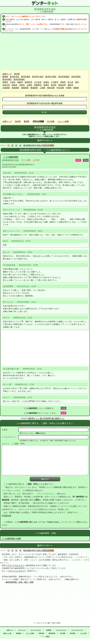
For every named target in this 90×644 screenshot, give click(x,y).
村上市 (70, 82)
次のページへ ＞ (45, 140)
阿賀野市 (38, 85)
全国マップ (7, 74)
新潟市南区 (76, 77)
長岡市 (5, 82)
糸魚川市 (6, 85)
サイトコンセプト (17, 571)
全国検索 (49, 630)
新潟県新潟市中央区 (11, 160)
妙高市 (15, 85)
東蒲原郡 (34, 88)
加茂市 (46, 82)
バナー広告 (83, 633)
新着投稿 (19, 633)
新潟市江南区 (51, 77)
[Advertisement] (45, 52)
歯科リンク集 (7, 633)
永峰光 (48, 636)
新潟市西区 (7, 79)
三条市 (13, 82)
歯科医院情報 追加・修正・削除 (20, 582)
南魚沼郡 (51, 88)
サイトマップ (22, 630)
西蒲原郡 (15, 88)
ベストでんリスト (61, 630)
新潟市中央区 (38, 77)
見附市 (63, 82)
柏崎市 (20, 82)
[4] (20, 145)
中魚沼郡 (60, 88)
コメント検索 (63, 121)
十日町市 (55, 82)
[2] (13, 145)
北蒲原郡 (6, 88)
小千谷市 (38, 82)
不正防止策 (6, 516)
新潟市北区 (15, 77)
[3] (16, 145)
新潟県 (17, 74)
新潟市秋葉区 (64, 77)
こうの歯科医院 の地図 (11, 539)
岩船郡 (76, 88)
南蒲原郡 (25, 88)
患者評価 (41, 633)
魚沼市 (54, 85)
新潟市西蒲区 (19, 79)
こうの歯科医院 (11, 157)
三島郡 (42, 88)
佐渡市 (46, 85)
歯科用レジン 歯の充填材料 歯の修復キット (46, 418)
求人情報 (51, 121)
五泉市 (22, 85)
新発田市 (28, 82)
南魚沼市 (62, 85)
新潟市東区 (26, 77)
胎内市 (70, 85)
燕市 (77, 82)
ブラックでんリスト (16, 565)
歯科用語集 (52, 633)
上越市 (29, 85)
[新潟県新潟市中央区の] (39, 145)
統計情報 (73, 633)
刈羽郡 (69, 88)
